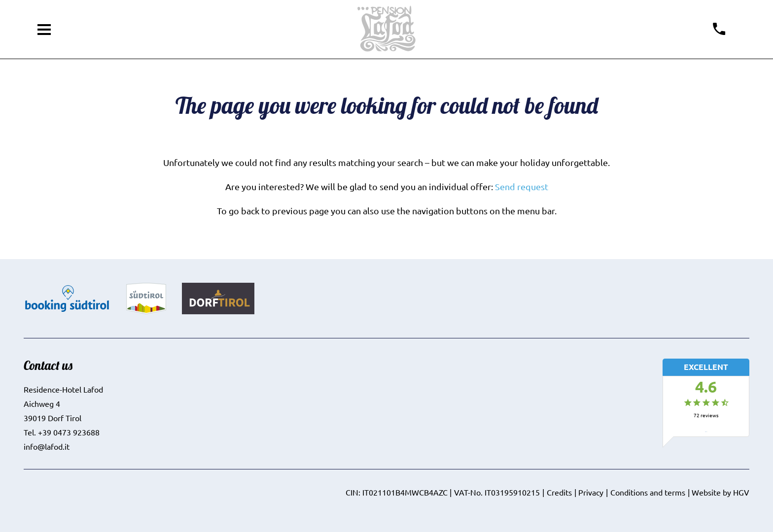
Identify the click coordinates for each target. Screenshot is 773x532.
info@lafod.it (47, 446)
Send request (522, 186)
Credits (559, 492)
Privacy (591, 492)
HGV (741, 492)
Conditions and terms (648, 492)
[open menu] (44, 29)
